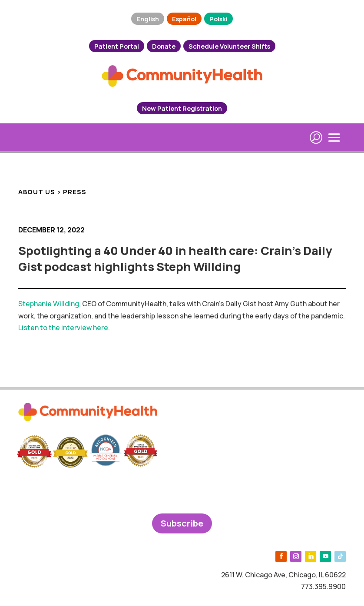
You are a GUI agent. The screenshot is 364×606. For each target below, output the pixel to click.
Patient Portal (117, 46)
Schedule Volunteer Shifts (229, 46)
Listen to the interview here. (64, 328)
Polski (218, 19)
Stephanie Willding (49, 304)
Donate (164, 46)
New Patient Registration (182, 108)
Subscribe (182, 523)
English (148, 19)
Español (184, 19)
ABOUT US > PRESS (52, 192)
